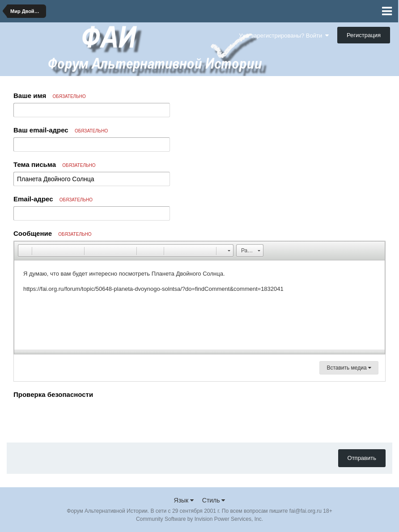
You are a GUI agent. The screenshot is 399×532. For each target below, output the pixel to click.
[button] (25, 251)
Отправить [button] (362, 458)
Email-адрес (53, 199)
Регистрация (364, 35)
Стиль (214, 500)
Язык (184, 500)
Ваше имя (50, 96)
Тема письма (55, 164)
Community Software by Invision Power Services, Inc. (199, 519)
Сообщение (53, 233)
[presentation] (81, 418)
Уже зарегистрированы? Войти (284, 36)
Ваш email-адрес (61, 130)
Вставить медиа (349, 368)
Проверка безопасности (53, 394)
